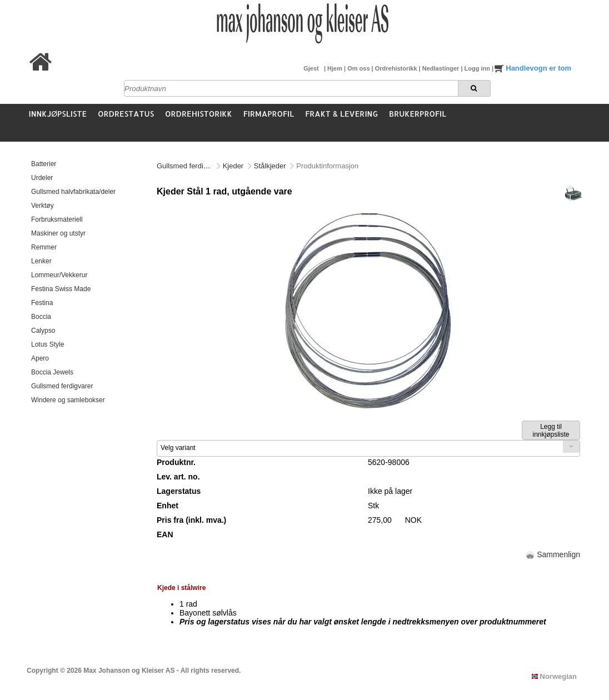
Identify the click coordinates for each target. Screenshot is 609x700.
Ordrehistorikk (397, 68)
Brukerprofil (418, 114)
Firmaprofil (269, 114)
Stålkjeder (270, 166)
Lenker (41, 261)
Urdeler (42, 178)
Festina (42, 303)
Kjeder (233, 166)
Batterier (44, 164)
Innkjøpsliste (58, 114)
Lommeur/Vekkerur (59, 275)
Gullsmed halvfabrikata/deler (73, 192)
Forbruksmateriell (57, 219)
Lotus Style (48, 344)
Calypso (43, 331)
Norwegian (554, 676)
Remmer (44, 247)
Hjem (336, 68)
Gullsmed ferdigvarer (62, 386)
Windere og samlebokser (68, 400)
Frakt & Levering (341, 114)
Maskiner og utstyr (58, 233)
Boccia (41, 317)
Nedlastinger (442, 68)
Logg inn (478, 68)
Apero (40, 358)
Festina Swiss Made (61, 289)
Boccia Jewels (52, 372)
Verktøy (43, 206)
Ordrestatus (126, 114)
